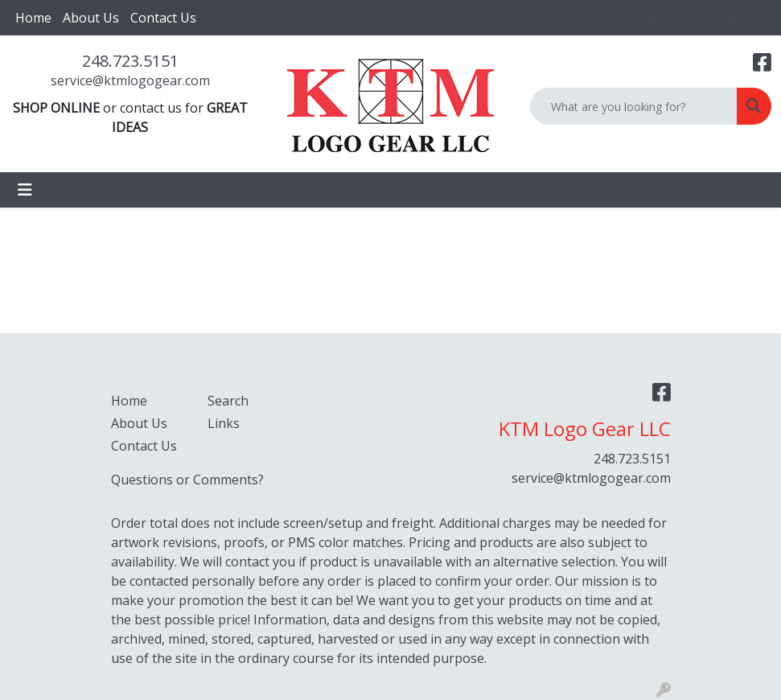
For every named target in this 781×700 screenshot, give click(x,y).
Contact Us (163, 18)
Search (228, 401)
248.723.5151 (130, 61)
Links (224, 423)
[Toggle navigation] (25, 190)
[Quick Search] (634, 106)
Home (33, 18)
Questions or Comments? (187, 480)
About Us (91, 18)
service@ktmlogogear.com (130, 80)
